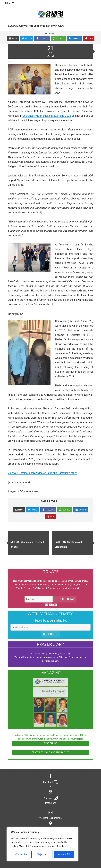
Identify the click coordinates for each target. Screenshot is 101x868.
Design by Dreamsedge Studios (50, 863)
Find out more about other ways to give (66, 588)
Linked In (75, 38)
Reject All (43, 854)
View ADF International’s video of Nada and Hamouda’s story (42, 473)
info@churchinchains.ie (51, 814)
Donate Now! (65, 599)
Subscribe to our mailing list (51, 621)
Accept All (64, 854)
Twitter (26, 38)
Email (13, 38)
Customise (21, 854)
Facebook (42, 38)
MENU (10, 3)
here (57, 661)
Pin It (89, 38)
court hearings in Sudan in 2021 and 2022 (46, 116)
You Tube (51, 794)
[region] (42, 844)
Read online (51, 743)
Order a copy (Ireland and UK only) (51, 752)
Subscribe (51, 634)
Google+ (59, 38)
